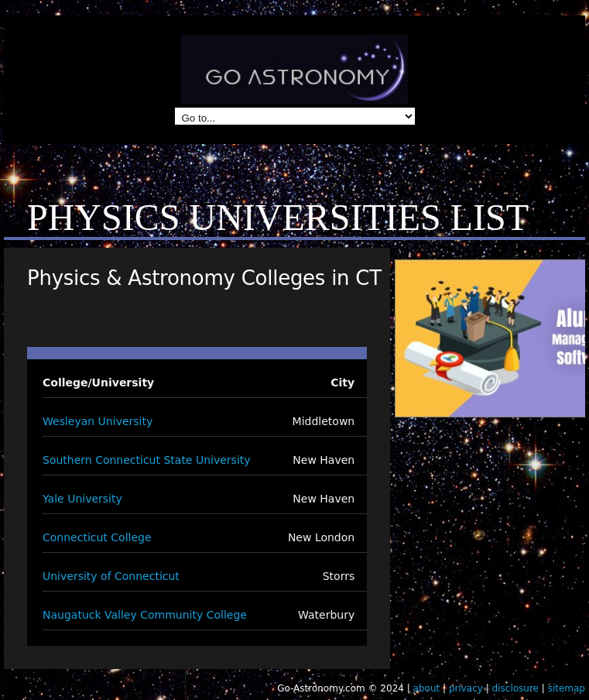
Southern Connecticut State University (147, 460)
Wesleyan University (98, 421)
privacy (466, 688)
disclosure (515, 688)
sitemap (567, 688)
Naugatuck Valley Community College (145, 615)
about (427, 688)
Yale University (82, 499)
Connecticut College (97, 537)
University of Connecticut (111, 576)
